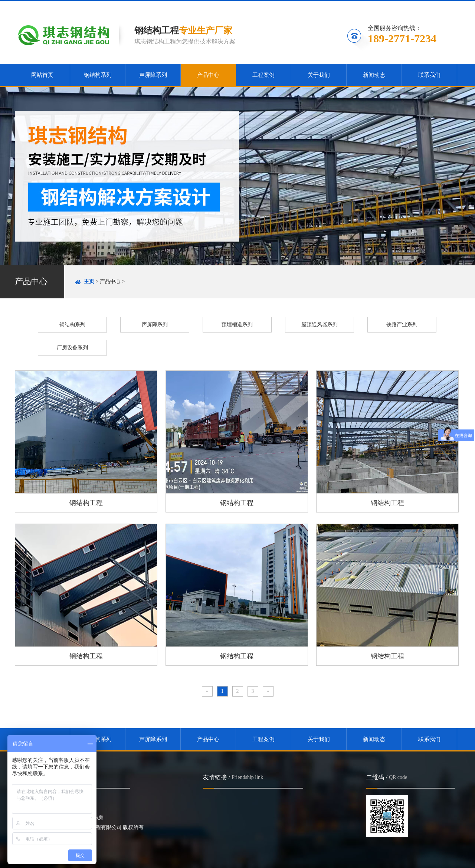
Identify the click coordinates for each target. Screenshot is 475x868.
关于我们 (319, 75)
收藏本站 (359, 6)
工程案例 (263, 75)
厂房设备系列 (72, 348)
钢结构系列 (98, 75)
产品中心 (208, 75)
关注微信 (401, 6)
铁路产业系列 (402, 325)
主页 (89, 281)
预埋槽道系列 (237, 325)
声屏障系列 (153, 75)
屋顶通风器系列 (320, 325)
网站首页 (42, 75)
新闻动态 (374, 75)
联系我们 (441, 6)
